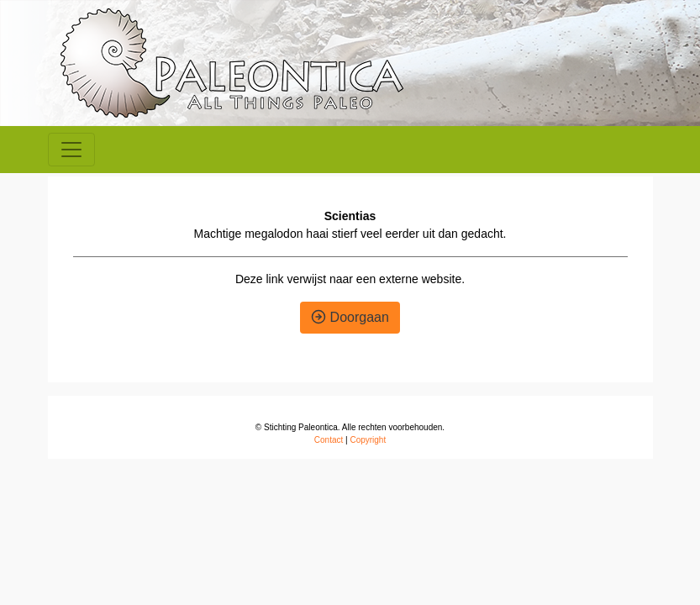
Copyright (368, 440)
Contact (329, 440)
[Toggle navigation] (71, 150)
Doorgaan (350, 317)
